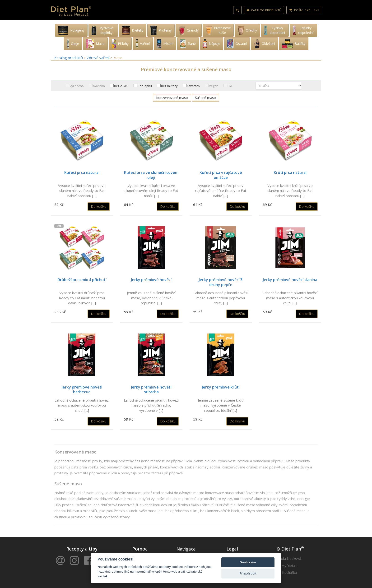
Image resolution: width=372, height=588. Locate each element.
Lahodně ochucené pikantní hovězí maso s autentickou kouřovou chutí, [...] (290, 298)
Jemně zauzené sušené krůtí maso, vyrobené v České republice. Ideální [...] (221, 405)
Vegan (214, 86)
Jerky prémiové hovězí (151, 280)
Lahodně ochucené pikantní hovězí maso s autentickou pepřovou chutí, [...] (221, 298)
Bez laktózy (169, 86)
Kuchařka (289, 572)
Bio (230, 86)
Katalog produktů (264, 10)
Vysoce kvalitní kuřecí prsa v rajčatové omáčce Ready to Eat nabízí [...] (221, 191)
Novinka (99, 86)
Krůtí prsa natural (290, 172)
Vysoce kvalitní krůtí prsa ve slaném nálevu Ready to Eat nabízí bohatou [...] (290, 191)
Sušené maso (205, 98)
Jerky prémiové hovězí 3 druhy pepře (221, 282)
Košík (304, 10)
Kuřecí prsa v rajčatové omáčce (221, 175)
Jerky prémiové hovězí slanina (290, 280)
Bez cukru (121, 86)
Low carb (193, 86)
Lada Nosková (290, 558)
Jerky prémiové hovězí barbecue (82, 390)
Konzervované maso (172, 98)
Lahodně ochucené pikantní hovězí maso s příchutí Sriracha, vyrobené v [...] (151, 405)
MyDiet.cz (289, 565)
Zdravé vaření (99, 58)
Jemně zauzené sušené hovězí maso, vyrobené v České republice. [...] (151, 298)
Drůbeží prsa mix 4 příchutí (82, 280)
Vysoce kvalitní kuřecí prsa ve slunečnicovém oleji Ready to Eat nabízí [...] (151, 191)
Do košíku (99, 206)
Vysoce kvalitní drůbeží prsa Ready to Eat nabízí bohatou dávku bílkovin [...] (82, 298)
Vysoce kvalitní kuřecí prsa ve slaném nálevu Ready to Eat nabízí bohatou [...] (82, 191)
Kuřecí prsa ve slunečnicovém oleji (151, 175)
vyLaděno (77, 86)
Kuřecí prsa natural (82, 172)
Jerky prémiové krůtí (221, 387)
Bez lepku (145, 86)
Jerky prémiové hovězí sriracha (151, 390)
